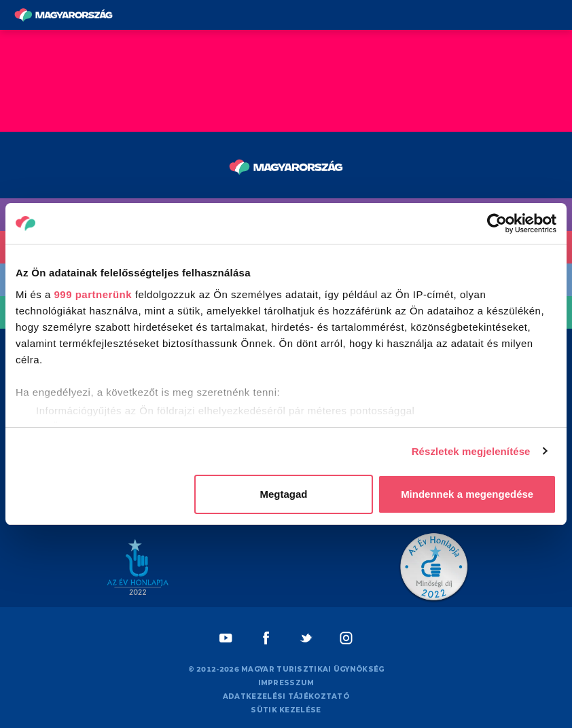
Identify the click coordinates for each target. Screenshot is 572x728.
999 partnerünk (93, 294)
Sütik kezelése (286, 710)
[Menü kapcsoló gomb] (557, 15)
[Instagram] (346, 638)
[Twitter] (306, 638)
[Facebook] (266, 638)
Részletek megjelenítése (471, 451)
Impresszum (286, 683)
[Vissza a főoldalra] (64, 15)
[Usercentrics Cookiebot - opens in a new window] (497, 223)
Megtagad (283, 494)
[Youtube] (226, 638)
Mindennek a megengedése (467, 494)
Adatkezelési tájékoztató (286, 696)
